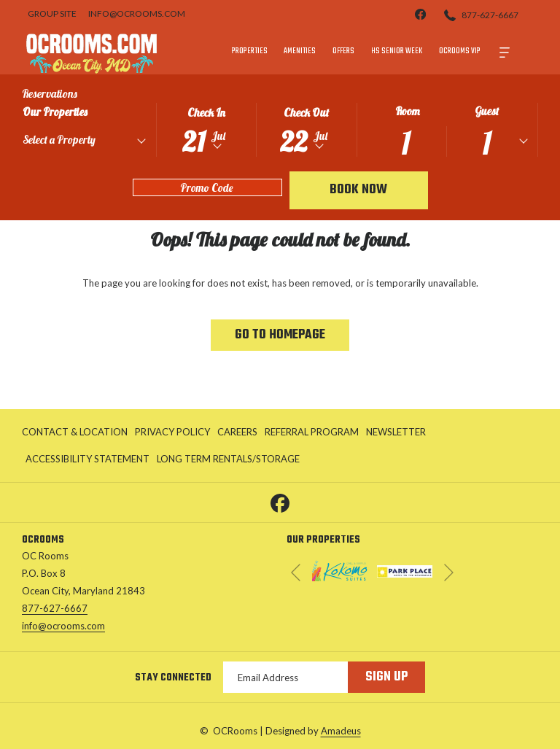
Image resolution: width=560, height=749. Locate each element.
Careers (237, 432)
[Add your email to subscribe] (285, 677)
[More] (505, 51)
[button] (206, 129)
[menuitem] (249, 51)
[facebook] (421, 13)
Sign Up (386, 677)
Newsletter (396, 432)
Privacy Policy (172, 432)
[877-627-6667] (481, 14)
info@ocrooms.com (63, 626)
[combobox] (83, 142)
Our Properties (55, 112)
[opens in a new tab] (340, 569)
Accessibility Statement (87, 459)
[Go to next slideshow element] (449, 573)
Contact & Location (75, 432)
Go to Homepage (280, 335)
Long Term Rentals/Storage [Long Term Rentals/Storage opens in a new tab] (228, 461)
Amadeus (341, 731)
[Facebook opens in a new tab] (280, 501)
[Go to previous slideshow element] (296, 573)
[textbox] (86, 140)
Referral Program (312, 432)
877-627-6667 (55, 608)
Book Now (358, 190)
